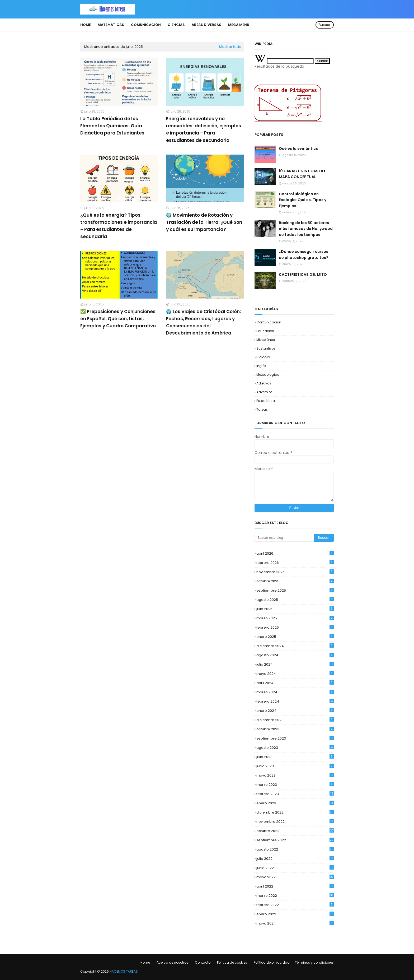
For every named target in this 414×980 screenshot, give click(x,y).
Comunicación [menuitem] (146, 25)
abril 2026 (295, 553)
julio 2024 (295, 664)
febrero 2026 (295, 563)
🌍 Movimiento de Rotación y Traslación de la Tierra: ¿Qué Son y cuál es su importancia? (204, 222)
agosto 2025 (295, 600)
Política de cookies (232, 962)
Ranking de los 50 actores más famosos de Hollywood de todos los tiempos (306, 229)
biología (263, 357)
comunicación (269, 322)
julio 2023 (295, 757)
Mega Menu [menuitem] (239, 25)
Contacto (203, 962)
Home (145, 962)
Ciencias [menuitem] (176, 25)
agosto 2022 (295, 849)
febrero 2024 (295, 701)
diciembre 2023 (295, 720)
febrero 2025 (295, 627)
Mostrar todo (230, 47)
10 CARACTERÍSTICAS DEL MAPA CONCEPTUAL (302, 174)
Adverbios (264, 392)
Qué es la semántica (299, 148)
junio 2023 (295, 766)
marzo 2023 (295, 785)
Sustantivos (266, 348)
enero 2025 (295, 637)
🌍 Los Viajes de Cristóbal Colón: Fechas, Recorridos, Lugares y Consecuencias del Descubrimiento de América (203, 322)
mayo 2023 (295, 775)
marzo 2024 (295, 692)
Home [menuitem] (86, 25)
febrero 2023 (295, 794)
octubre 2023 (295, 729)
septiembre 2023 (295, 738)
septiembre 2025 (295, 590)
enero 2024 (295, 711)
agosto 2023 (295, 748)
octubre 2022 (295, 831)
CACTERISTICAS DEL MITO (303, 275)
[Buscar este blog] (284, 538)
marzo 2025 (295, 618)
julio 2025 (295, 609)
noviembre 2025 (295, 572)
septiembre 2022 (295, 840)
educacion (265, 331)
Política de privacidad (272, 962)
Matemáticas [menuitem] (111, 25)
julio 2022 (295, 859)
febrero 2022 (295, 905)
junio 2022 (295, 868)
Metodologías (268, 375)
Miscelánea (266, 340)
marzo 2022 (295, 896)
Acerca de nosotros (172, 962)
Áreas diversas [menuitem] (206, 25)
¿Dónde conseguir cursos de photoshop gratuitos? (304, 254)
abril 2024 (295, 683)
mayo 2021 (295, 923)
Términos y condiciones (314, 962)
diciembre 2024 (295, 646)
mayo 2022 (295, 877)
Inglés (261, 366)
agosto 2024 (295, 655)
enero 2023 (295, 803)
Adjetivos (264, 383)
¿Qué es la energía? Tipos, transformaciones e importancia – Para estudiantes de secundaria (119, 226)
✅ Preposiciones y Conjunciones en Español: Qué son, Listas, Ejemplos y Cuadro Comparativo (118, 319)
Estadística (266, 401)
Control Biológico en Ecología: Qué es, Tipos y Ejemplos (303, 200)
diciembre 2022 (295, 812)
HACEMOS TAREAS (124, 971)
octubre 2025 (295, 581)
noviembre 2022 (295, 822)
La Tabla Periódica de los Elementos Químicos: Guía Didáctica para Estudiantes (112, 126)
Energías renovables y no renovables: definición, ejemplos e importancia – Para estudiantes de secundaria (204, 129)
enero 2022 (295, 914)
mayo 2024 (295, 674)
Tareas (262, 409)
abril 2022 (295, 886)
